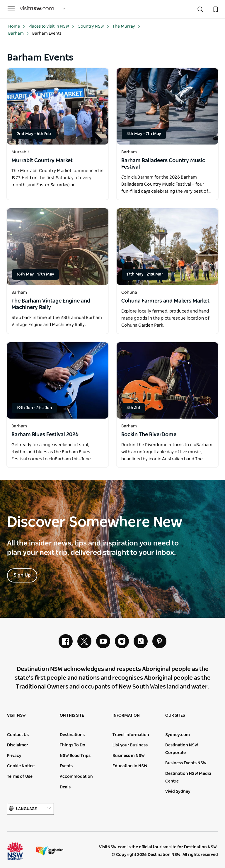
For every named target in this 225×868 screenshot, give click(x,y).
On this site (72, 716)
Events (66, 766)
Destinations (72, 735)
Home (17, 26)
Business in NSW (129, 756)
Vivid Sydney (178, 792)
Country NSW (93, 26)
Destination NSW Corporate (182, 749)
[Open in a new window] (58, 106)
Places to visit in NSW (51, 26)
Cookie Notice (21, 766)
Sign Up (22, 575)
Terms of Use (20, 777)
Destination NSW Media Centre (188, 778)
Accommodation (76, 777)
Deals (65, 787)
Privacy (14, 756)
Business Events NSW (186, 763)
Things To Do (73, 745)
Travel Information (131, 735)
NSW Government (21, 851)
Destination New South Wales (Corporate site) (50, 851)
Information (126, 716)
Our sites (175, 716)
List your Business (130, 745)
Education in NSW (130, 766)
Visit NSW (16, 716)
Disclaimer (18, 745)
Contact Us (18, 735)
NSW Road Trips (75, 756)
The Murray (126, 26)
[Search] (200, 11)
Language (30, 809)
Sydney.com (178, 735)
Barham (19, 33)
